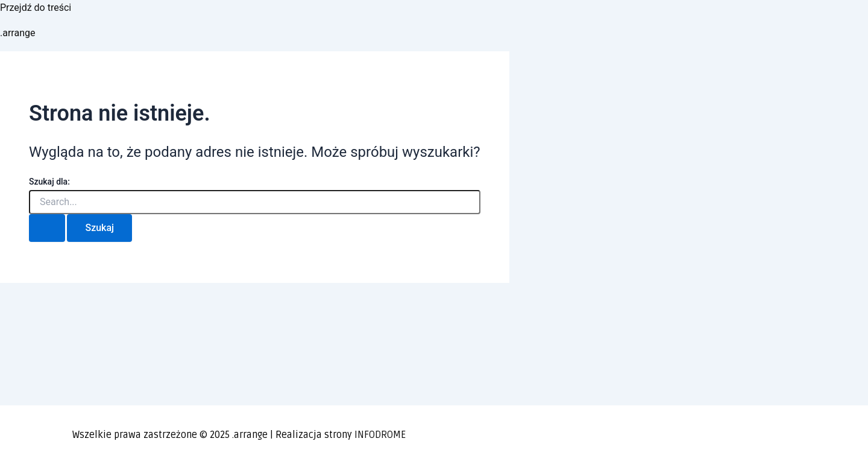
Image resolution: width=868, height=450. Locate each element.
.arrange (17, 33)
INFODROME (380, 435)
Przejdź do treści (36, 8)
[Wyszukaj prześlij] (47, 228)
